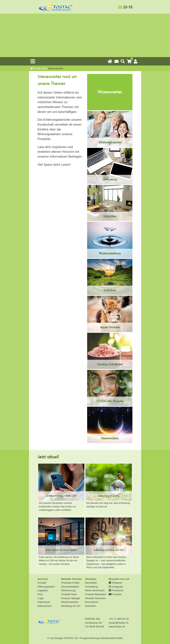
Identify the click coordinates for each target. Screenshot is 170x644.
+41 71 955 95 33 (119, 619)
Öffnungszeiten (46, 587)
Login (41, 598)
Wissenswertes (70, 602)
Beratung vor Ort (71, 606)
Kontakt (42, 583)
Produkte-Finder (70, 583)
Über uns (40, 68)
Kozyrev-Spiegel (71, 598)
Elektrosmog (68, 590)
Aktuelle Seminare (95, 598)
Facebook (116, 590)
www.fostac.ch (117, 627)
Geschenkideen (70, 587)
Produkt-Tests (69, 594)
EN (125, 7)
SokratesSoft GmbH (111, 638)
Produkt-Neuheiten (96, 594)
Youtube (115, 594)
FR (130, 7)
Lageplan (43, 590)
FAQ (40, 594)
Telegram (115, 583)
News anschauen (95, 590)
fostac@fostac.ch (118, 623)
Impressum (44, 602)
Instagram (116, 587)
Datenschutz (45, 606)
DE (120, 7)
